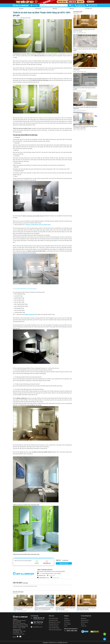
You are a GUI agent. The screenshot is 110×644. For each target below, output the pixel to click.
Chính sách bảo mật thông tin (55, 630)
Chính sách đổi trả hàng (54, 628)
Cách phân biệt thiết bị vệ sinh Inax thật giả (26, 289)
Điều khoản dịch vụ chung (54, 622)
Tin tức (15, 18)
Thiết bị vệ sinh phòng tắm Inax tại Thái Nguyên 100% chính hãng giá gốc (44, 608)
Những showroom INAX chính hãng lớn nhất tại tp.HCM (84, 88)
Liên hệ (66, 626)
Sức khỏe (83, 624)
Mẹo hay (55, 9)
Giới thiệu (66, 618)
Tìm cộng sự (67, 622)
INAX (18, 18)
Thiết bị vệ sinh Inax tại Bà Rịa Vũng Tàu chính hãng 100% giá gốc (84, 30)
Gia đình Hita (67, 620)
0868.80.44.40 (39, 618)
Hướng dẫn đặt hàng (53, 620)
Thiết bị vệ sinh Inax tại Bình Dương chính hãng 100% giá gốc (84, 69)
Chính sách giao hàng (54, 626)
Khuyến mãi (38, 9)
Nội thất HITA (52, 576)
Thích (59, 560)
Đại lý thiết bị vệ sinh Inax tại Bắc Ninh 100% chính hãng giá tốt (85, 108)
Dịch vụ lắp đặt (67, 624)
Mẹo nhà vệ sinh (84, 622)
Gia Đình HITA (89, 9)
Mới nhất (21, 9)
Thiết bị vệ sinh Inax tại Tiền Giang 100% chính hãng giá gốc (23, 608)
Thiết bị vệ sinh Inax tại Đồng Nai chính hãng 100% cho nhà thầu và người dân (85, 127)
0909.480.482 (72, 631)
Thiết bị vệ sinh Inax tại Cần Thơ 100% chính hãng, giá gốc (85, 50)
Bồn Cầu (72, 9)
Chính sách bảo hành (53, 618)
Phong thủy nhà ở (85, 620)
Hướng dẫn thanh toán (54, 624)
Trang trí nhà (84, 626)
